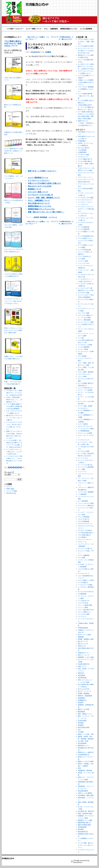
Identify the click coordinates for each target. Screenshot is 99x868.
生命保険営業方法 (84, 755)
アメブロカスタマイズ (85, 200)
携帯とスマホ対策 (84, 709)
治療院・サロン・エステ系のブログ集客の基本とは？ (13, 356)
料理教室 (81, 725)
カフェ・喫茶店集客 (84, 320)
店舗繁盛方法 (82, 700)
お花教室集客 (82, 152)
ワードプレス (82, 617)
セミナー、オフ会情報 (85, 390)
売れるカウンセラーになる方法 (40, 186)
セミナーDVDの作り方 (85, 388)
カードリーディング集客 (86, 322)
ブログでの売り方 (84, 519)
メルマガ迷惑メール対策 (86, 580)
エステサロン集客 (84, 293)
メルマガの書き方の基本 (86, 46)
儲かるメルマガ (83, 644)
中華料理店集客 (83, 628)
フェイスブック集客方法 (86, 506)
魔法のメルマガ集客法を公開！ (13, 96)
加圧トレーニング (84, 655)
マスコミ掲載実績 (84, 555)
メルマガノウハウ (84, 574)
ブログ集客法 (82, 537)
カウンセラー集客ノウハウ (38, 192)
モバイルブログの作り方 (86, 592)
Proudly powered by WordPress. (81, 861)
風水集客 (81, 829)
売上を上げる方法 (84, 689)
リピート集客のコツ (84, 612)
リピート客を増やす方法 (86, 610)
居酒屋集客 (81, 698)
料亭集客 (81, 723)
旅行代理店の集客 (84, 727)
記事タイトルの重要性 (85, 793)
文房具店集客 (82, 721)
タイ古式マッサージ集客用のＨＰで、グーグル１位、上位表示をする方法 (14, 393)
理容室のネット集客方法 (86, 752)
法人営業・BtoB (83, 741)
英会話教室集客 (83, 791)
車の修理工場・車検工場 (86, 811)
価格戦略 (81, 637)
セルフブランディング (85, 426)
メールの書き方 (83, 583)
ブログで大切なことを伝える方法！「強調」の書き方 (86, 42)
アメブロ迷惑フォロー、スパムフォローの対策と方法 (86, 241)
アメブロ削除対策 (84, 227)
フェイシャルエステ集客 (86, 503)
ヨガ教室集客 (82, 594)
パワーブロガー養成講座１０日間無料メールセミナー (86, 89)
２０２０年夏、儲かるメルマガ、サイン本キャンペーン (86, 845)
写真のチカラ (82, 646)
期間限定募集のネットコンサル (40, 206)
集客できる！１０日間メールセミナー (42, 171)
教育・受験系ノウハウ (85, 714)
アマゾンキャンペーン (85, 177)
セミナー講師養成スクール (38, 178)
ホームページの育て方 (85, 549)
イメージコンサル (84, 263)
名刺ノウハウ (82, 666)
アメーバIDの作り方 (84, 256)
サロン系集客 (82, 356)
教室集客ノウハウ (35, 189)
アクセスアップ (83, 157)
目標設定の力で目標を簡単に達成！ (13, 123)
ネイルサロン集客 (84, 451)
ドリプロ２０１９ (84, 440)
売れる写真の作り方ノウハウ (39, 203)
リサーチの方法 (83, 603)
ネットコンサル (83, 458)
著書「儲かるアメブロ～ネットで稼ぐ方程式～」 (46, 212)
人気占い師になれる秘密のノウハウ (13, 69)
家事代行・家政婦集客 (85, 696)
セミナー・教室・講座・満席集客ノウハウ (44, 198)
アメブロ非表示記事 (84, 250)
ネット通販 (81, 469)
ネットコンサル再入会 (85, 465)
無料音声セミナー (84, 746)
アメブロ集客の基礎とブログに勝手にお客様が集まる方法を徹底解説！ (14, 406)
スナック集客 (82, 376)
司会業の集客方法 (84, 664)
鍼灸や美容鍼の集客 (84, 825)
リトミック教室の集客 (85, 605)
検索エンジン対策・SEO (86, 734)
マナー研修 (81, 558)
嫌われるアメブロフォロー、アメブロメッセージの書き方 (14, 418)
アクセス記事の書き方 (85, 161)
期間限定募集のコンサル (69, 29)
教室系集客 (44, 217)
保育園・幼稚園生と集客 (86, 639)
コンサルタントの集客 (85, 345)
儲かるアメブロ (83, 641)
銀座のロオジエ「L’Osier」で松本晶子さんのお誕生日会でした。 (86, 123)
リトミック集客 (83, 607)
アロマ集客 (81, 259)
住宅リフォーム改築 (84, 635)
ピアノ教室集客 (83, 501)
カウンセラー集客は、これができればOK (13, 225)
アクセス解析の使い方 (85, 159)
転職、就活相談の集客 (85, 814)
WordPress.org (11, 493)
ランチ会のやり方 (84, 601)
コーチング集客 (83, 349)
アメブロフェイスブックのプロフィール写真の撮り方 (86, 209)
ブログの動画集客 (84, 521)
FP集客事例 (82, 141)
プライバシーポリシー (85, 540)
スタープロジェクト (84, 374)
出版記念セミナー (84, 653)
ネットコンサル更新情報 (86, 467)
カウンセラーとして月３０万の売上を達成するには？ (13, 249)
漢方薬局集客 (82, 743)
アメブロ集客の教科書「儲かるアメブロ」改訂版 (86, 96)
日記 (79, 730)
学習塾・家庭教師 (84, 694)
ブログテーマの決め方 (85, 530)
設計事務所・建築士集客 (86, 795)
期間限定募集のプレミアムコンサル (41, 209)
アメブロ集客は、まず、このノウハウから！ (13, 176)
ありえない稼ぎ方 (84, 148)
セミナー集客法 (83, 424)
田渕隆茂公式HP (37, 5)
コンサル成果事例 (86, 29)
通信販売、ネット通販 (85, 820)
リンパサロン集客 (84, 614)
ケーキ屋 (81, 338)
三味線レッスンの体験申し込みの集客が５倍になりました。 (86, 82)
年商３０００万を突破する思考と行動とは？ (45, 183)
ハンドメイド (82, 472)
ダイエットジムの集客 (85, 433)
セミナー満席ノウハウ (34, 29)
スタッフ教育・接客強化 (86, 372)
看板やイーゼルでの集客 (86, 761)
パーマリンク (53, 217)
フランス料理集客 (84, 517)
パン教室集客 (82, 494)
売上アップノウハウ (84, 691)
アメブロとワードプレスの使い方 (40, 195)
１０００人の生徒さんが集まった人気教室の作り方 (13, 274)
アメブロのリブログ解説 (86, 198)
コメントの (12, 491)
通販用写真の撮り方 (84, 823)
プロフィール (82, 542)
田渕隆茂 (48, 52)
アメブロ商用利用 (84, 229)
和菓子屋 (81, 673)
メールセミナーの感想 (85, 585)
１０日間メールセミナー (15, 29)
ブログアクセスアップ (85, 524)
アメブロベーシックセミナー (39, 180)
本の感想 (81, 732)
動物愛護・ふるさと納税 (86, 657)
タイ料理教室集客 (84, 431)
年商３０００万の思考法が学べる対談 (13, 200)
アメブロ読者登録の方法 (86, 236)
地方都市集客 (82, 678)
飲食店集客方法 (83, 832)
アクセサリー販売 (84, 155)
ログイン (9, 486)
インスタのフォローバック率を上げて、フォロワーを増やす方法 (14, 452)
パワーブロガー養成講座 (86, 492)
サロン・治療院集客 (51, 29)
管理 (79, 768)
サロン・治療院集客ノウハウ (39, 200)
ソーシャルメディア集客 (86, 429)
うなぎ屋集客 (82, 150)
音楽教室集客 (82, 827)
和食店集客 (81, 675)
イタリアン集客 (83, 261)
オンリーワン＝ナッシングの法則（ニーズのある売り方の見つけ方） (86, 51)
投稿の (10, 489)
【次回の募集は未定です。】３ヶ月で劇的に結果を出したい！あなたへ (86, 107)
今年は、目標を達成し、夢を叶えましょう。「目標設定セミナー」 (14, 400)
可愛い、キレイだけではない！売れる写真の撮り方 (13, 382)
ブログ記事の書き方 (84, 535)
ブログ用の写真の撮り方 (86, 533)
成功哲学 (36, 217)
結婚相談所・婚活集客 (85, 771)
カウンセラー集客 (84, 313)
